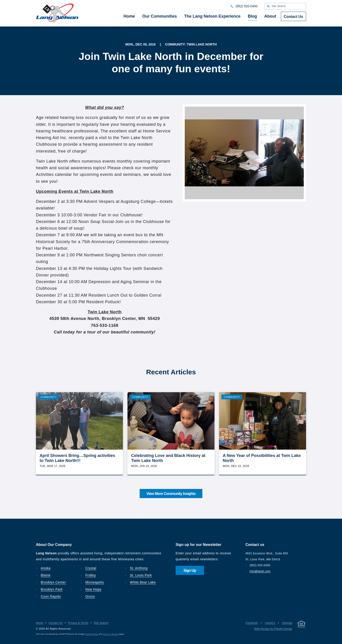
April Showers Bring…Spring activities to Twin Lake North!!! (77, 458)
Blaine (46, 575)
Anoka (46, 568)
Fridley (91, 575)
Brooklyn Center (53, 582)
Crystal (91, 568)
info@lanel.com (260, 571)
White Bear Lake (143, 582)
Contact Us (56, 623)
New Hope (94, 589)
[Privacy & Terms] (301, 625)
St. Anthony (139, 568)
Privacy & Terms (78, 623)
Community (49, 397)
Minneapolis (95, 582)
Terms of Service (111, 634)
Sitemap (287, 623)
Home (40, 623)
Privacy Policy (92, 634)
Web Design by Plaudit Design (273, 629)
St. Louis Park (141, 575)
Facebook (252, 623)
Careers (270, 623)
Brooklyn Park (52, 589)
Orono (90, 596)
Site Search (101, 623)
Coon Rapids (51, 596)
